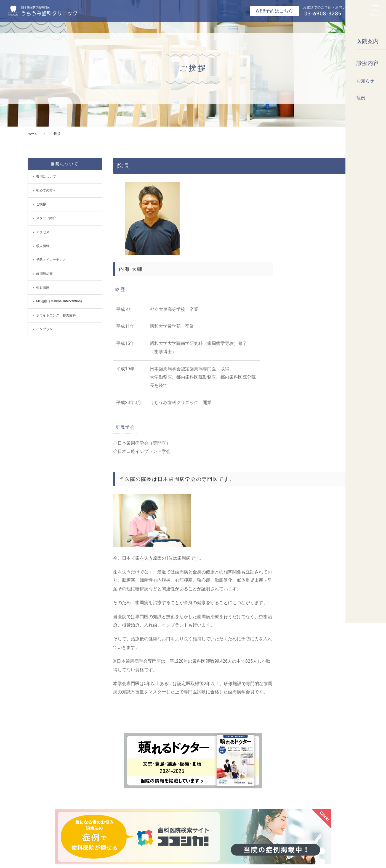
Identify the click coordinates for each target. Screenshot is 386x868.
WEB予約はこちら (275, 11)
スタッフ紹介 (46, 218)
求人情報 (43, 246)
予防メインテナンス (51, 260)
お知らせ (44, 776)
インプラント (46, 329)
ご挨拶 (41, 204)
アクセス (43, 232)
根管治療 (43, 287)
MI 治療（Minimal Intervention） (60, 301)
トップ (42, 766)
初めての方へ (46, 190)
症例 (41, 786)
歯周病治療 (44, 274)
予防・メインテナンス (218, 766)
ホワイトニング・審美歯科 (56, 315)
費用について (46, 177)
